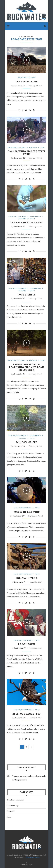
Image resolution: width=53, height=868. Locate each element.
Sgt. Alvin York (27, 578)
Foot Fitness (27, 295)
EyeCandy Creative (33, 857)
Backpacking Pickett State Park (27, 153)
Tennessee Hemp (27, 81)
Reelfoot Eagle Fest (27, 714)
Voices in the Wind (27, 512)
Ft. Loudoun (27, 644)
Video (43, 147)
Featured (33, 147)
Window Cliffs (27, 442)
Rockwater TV (19, 85)
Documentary (35, 216)
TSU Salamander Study (27, 223)
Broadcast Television (27, 78)
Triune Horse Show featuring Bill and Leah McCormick (27, 367)
